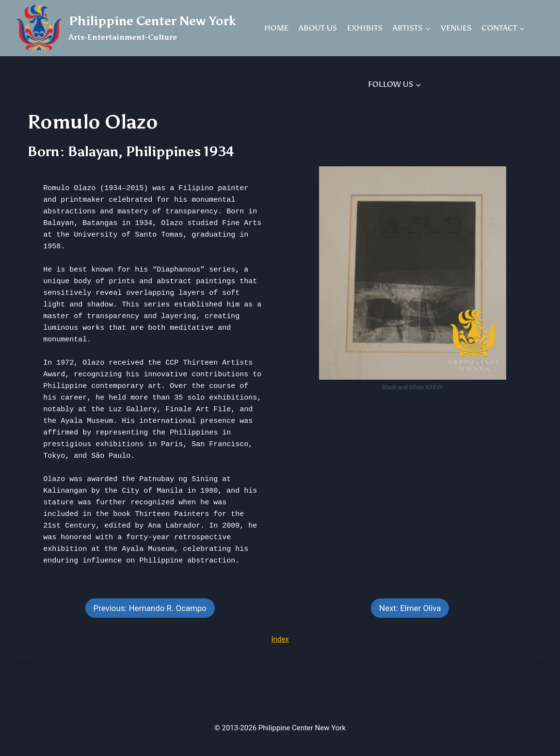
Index (280, 639)
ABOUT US (318, 28)
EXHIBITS (365, 28)
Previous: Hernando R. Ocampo (150, 608)
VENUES (456, 28)
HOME (277, 28)
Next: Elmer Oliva (410, 608)
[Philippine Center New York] (126, 28)
